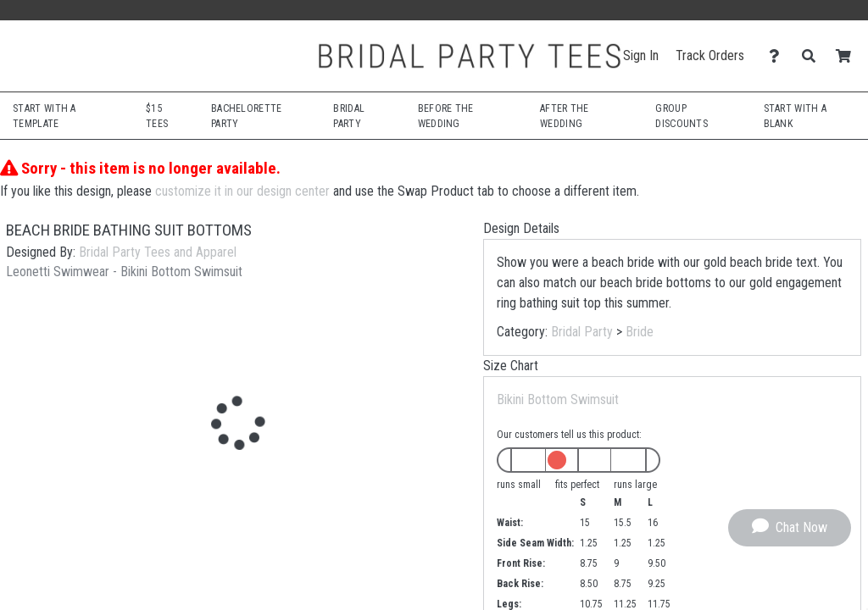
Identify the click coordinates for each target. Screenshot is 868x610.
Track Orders (710, 55)
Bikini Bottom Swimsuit (558, 399)
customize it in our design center (242, 191)
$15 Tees (157, 116)
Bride (640, 332)
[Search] (813, 56)
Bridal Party (582, 332)
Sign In (641, 55)
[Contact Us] (779, 56)
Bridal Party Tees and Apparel (158, 252)
